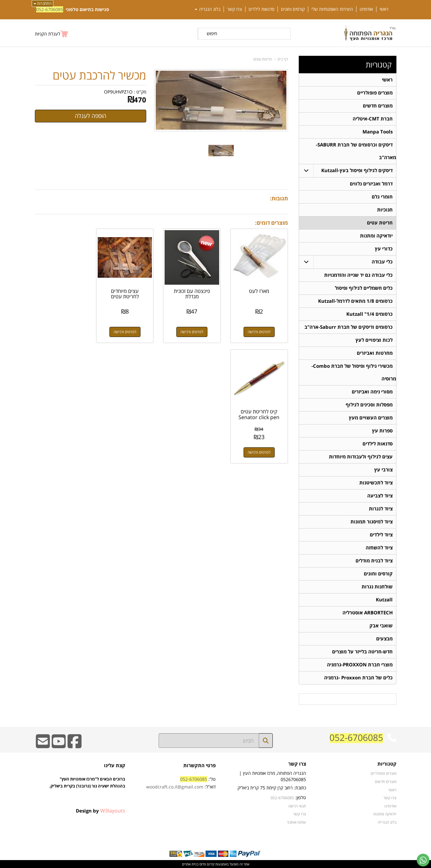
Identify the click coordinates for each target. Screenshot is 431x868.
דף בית (283, 59)
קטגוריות (379, 65)
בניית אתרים (190, 864)
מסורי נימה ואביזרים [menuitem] (372, 392)
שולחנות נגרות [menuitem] (377, 587)
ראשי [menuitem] (384, 9)
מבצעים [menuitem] (384, 639)
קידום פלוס (206, 864)
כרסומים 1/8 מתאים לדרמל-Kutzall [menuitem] (355, 301)
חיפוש (212, 33)
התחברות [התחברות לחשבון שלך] (42, 3)
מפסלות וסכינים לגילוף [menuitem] (369, 405)
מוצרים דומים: (271, 223)
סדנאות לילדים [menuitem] (261, 9)
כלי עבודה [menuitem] (382, 262)
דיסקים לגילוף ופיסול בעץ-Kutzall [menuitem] (357, 170)
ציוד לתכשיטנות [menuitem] (376, 483)
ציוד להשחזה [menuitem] (379, 548)
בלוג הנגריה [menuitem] (208, 9)
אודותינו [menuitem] (366, 9)
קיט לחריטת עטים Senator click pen (63, 292)
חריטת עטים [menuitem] (380, 223)
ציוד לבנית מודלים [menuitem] (374, 561)
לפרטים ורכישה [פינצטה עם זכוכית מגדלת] (194, 330)
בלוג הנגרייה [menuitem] (387, 822)
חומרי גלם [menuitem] (382, 197)
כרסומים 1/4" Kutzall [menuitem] (369, 314)
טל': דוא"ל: (181, 783)
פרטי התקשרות (199, 765)
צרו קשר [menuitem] (235, 9)
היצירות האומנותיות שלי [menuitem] (332, 9)
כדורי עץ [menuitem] (384, 249)
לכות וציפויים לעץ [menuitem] (374, 340)
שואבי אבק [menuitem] (381, 626)
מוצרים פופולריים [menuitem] (375, 93)
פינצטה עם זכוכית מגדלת (194, 292)
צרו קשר (297, 764)
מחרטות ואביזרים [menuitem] (375, 353)
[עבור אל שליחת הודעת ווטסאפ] (423, 860)
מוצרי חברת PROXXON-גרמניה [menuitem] (360, 665)
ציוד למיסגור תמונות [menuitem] (372, 522)
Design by (101, 811)
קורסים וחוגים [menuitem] (293, 9)
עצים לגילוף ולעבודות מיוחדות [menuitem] (361, 457)
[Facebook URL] (75, 745)
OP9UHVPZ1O (118, 92)
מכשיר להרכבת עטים (99, 75)
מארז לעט (260, 289)
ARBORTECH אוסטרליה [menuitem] (368, 613)
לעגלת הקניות (48, 34)
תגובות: (279, 198)
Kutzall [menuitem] (384, 600)
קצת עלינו (115, 765)
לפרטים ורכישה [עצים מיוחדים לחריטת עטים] (128, 330)
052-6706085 (50, 9)
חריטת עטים (263, 59)
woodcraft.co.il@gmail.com (175, 787)
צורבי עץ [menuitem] (383, 470)
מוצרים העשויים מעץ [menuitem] (371, 418)
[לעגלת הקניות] (52, 34)
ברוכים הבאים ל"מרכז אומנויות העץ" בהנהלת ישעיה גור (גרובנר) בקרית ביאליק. (87, 790)
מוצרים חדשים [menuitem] (378, 106)
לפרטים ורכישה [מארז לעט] (260, 330)
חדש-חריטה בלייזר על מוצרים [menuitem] (362, 652)
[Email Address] (43, 745)
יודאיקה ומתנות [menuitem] (376, 236)
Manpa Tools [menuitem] (378, 132)
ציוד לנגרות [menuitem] (381, 509)
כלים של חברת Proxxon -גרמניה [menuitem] (358, 678)
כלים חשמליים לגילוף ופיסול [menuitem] (364, 288)
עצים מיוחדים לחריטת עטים (128, 292)
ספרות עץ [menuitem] (382, 431)
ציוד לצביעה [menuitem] (380, 496)
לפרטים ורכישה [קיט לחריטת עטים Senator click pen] (63, 330)
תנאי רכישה (297, 806)
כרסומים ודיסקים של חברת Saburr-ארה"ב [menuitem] (349, 327)
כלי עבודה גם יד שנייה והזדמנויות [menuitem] (358, 275)
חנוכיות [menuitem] (385, 210)
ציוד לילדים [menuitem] (381, 535)
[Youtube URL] (59, 745)
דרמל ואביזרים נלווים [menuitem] (371, 184)
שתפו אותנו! (297, 822)
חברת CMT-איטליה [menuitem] (373, 119)
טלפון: (301, 797)
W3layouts (113, 811)
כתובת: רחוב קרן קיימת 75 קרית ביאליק (272, 788)
